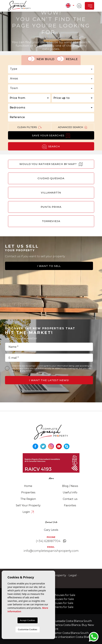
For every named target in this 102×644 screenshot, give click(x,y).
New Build (46, 59)
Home (28, 486)
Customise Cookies (27, 629)
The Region (28, 499)
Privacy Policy (23, 368)
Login (28, 512)
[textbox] (51, 69)
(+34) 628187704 (48, 541)
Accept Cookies (28, 620)
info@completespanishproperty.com (51, 551)
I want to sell (49, 266)
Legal (73, 575)
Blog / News (70, 486)
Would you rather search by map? (51, 164)
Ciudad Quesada (51, 178)
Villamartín (51, 193)
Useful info (70, 492)
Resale (72, 59)
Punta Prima (51, 207)
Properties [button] (28, 492)
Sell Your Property (28, 505)
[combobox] (51, 69)
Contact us (70, 499)
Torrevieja (51, 221)
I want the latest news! (49, 380)
